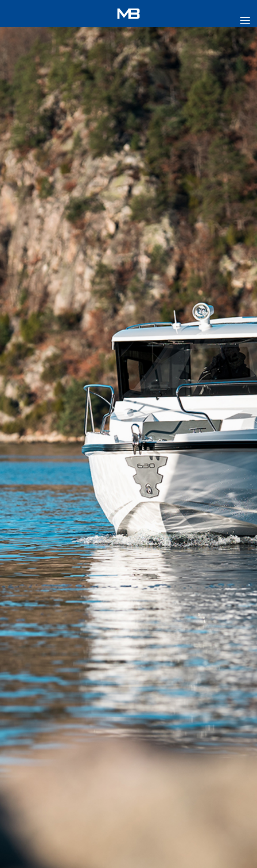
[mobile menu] (245, 21)
